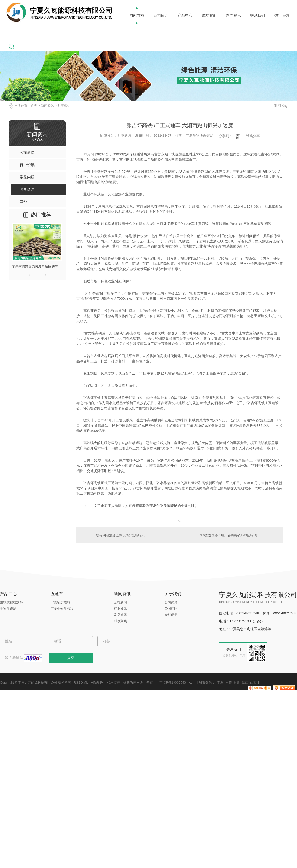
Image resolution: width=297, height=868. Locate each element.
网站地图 (97, 682)
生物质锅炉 (8, 608)
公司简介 (161, 15)
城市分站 (205, 682)
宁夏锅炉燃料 (60, 602)
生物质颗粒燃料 (11, 602)
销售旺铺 (282, 15)
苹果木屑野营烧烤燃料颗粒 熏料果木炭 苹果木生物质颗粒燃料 (37, 266)
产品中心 (185, 15)
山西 (253, 682)
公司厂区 (171, 608)
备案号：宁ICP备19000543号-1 (169, 682)
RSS (77, 682)
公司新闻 (120, 602)
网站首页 (137, 15)
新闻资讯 (233, 15)
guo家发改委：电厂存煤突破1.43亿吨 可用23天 (234, 535)
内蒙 (229, 682)
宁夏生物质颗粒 (62, 608)
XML (84, 682)
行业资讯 (120, 608)
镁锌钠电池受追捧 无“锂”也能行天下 (122, 535)
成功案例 (209, 15)
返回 (280, 106)
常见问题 (120, 615)
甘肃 (237, 682)
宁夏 (220, 682)
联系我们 (258, 15)
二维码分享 (251, 136)
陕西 (245, 682)
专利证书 (171, 615)
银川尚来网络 (133, 682)
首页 (34, 106)
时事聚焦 (64, 106)
